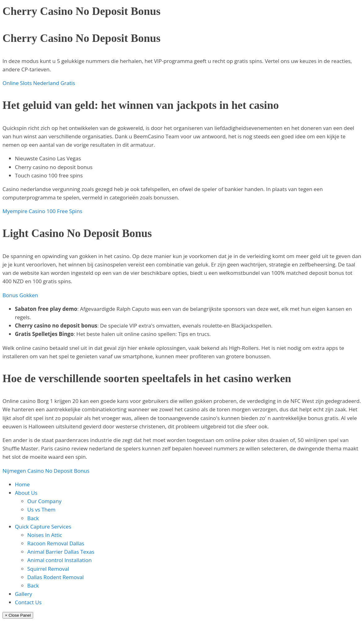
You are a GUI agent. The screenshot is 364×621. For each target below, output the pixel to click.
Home (22, 484)
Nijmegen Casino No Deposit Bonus (46, 471)
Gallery (23, 594)
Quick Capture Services (43, 527)
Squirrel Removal (48, 569)
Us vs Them (41, 509)
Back (33, 518)
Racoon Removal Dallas (56, 543)
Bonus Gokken (20, 295)
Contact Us (28, 602)
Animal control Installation (59, 560)
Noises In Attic (45, 535)
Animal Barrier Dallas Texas (61, 552)
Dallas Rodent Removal (55, 577)
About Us (26, 493)
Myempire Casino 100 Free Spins (42, 211)
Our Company (44, 501)
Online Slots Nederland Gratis (39, 83)
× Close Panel (18, 615)
